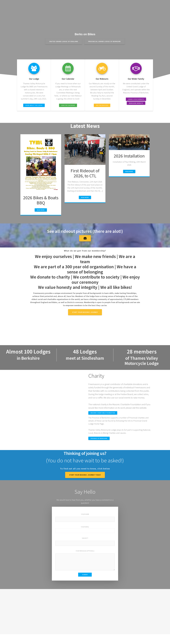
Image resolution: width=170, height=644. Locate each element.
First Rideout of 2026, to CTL (85, 173)
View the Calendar (68, 105)
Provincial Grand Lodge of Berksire (104, 41)
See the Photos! (102, 105)
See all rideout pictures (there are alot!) (85, 231)
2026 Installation (129, 156)
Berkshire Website (136, 103)
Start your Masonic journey (85, 312)
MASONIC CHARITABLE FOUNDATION (103, 413)
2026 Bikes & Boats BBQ (41, 200)
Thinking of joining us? (85, 453)
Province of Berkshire (99, 438)
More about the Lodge (34, 105)
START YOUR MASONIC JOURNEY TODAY (85, 475)
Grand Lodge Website (136, 99)
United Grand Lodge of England (64, 41)
